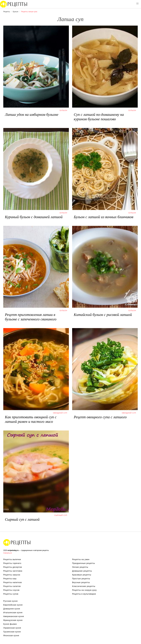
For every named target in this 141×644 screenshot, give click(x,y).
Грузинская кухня (12, 632)
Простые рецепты (81, 579)
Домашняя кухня (12, 609)
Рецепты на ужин (81, 559)
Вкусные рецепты (81, 582)
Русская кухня (10, 601)
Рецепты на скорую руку (84, 590)
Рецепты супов (11, 594)
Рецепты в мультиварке (84, 594)
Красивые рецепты (82, 575)
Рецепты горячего (12, 563)
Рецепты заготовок (13, 571)
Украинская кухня (12, 628)
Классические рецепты (84, 586)
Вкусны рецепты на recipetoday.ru (14, 4)
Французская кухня (13, 620)
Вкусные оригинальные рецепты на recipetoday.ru (17, 542)
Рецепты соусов (11, 590)
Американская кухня (14, 616)
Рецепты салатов (12, 586)
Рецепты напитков (13, 582)
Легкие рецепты (80, 567)
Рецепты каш (10, 579)
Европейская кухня (13, 605)
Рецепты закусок (12, 575)
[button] (137, 4)
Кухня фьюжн (10, 624)
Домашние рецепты (82, 571)
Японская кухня (11, 636)
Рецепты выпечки (12, 559)
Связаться (8, 553)
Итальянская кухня (13, 613)
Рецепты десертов (13, 567)
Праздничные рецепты (84, 563)
